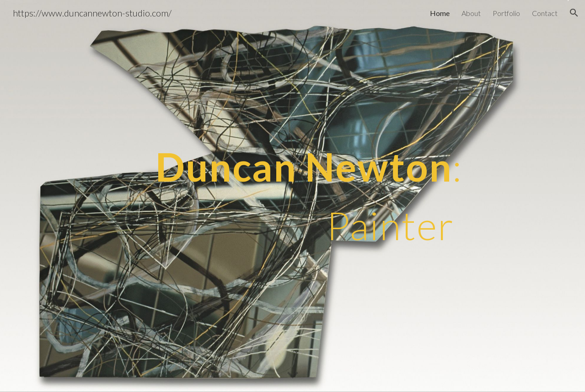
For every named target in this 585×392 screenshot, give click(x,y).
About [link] (471, 13)
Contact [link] (545, 13)
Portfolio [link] (506, 13)
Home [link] (440, 13)
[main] (247, 196)
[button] (574, 13)
